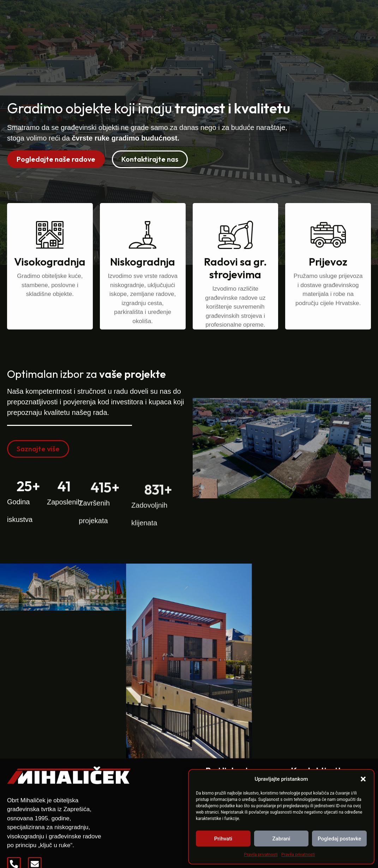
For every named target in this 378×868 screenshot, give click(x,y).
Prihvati (223, 839)
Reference (227, 17)
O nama (186, 17)
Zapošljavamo (277, 17)
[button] (363, 779)
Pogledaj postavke (339, 839)
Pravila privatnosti (261, 855)
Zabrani (281, 839)
